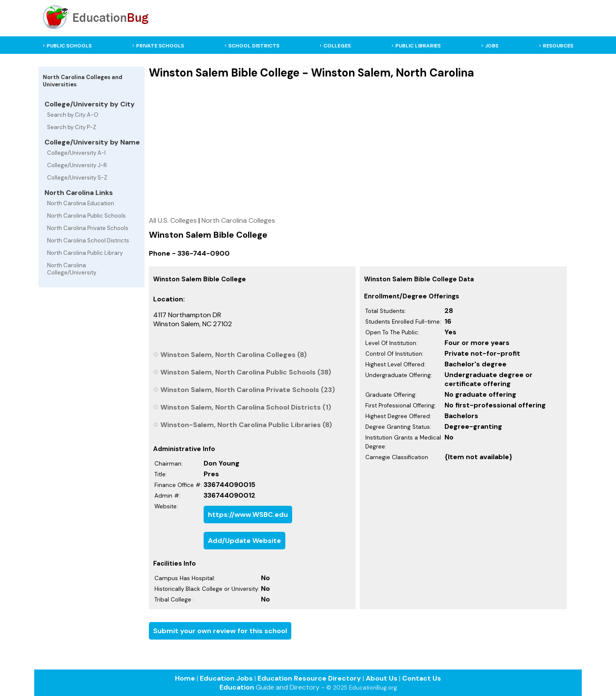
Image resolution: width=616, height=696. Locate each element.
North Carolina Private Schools (88, 228)
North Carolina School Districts (88, 240)
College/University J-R (77, 165)
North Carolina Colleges (238, 220)
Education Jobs (226, 678)
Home (185, 678)
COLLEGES (337, 46)
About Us (382, 678)
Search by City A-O (73, 115)
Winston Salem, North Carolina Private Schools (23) (248, 390)
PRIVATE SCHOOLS (160, 46)
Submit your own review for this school (220, 631)
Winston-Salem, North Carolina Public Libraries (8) (246, 425)
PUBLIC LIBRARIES (418, 46)
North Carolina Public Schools (86, 216)
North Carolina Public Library (85, 253)
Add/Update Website (244, 541)
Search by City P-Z (72, 127)
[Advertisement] (358, 147)
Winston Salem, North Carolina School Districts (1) (246, 407)
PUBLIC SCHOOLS (69, 46)
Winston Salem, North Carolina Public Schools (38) (246, 372)
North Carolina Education (81, 203)
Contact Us (422, 678)
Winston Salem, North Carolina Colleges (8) (234, 355)
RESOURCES (558, 46)
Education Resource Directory (309, 678)
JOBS (492, 46)
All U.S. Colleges (173, 220)
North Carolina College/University (72, 269)
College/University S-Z (77, 178)
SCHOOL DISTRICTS (254, 46)
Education (237, 687)
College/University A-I (76, 153)
